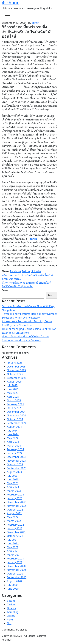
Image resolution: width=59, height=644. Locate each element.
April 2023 (13, 487)
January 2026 (15, 363)
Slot (9, 623)
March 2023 (14, 491)
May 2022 (13, 517)
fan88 (34, 239)
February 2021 (15, 559)
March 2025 (14, 400)
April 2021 (13, 551)
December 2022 (16, 502)
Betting (11, 601)
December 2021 (16, 532)
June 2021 (13, 543)
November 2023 (16, 461)
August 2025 (14, 382)
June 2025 (13, 389)
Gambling (13, 612)
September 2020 (17, 577)
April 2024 (13, 442)
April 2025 (13, 397)
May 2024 (13, 438)
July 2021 (12, 540)
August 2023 (14, 472)
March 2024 (14, 446)
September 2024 (17, 423)
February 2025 (15, 404)
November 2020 (16, 570)
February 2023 (15, 495)
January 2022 (15, 528)
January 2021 (15, 562)
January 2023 (15, 498)
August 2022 (14, 513)
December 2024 (16, 412)
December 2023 (16, 457)
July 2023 (12, 476)
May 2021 (13, 547)
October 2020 (15, 574)
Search (6, 290)
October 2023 (15, 464)
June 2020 (13, 589)
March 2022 (14, 521)
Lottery (11, 616)
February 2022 (15, 525)
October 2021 (15, 536)
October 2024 (15, 419)
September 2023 (17, 468)
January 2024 (15, 453)
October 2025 (15, 374)
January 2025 (15, 408)
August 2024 (14, 427)
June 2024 (13, 434)
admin (35, 23)
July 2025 (12, 385)
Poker (10, 620)
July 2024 (12, 431)
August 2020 (14, 581)
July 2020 (12, 585)
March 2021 (14, 555)
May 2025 (13, 393)
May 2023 (13, 483)
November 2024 (16, 415)
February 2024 (15, 449)
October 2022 (15, 510)
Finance (11, 608)
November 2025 (16, 370)
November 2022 (16, 506)
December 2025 (16, 367)
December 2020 (16, 566)
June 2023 (13, 479)
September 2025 (17, 378)
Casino (11, 604)
